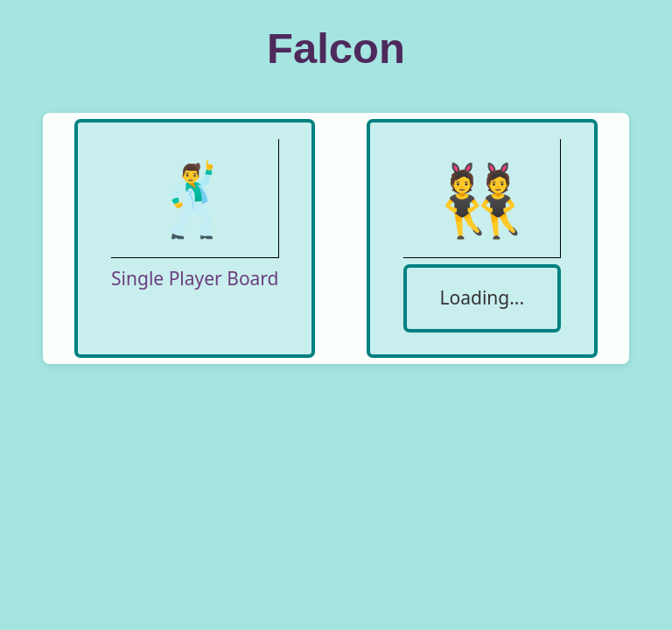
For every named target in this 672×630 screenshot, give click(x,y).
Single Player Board (195, 278)
